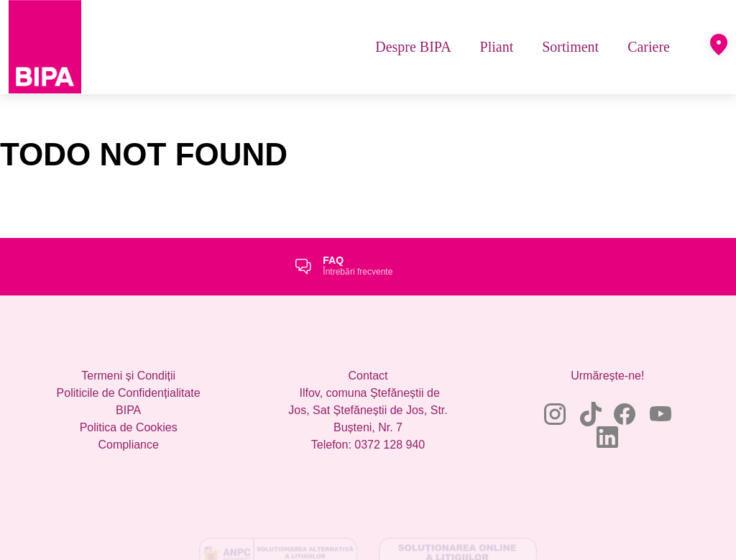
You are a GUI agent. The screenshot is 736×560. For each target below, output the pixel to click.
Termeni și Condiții (128, 376)
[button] (719, 45)
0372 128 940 (390, 445)
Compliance (128, 445)
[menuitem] (413, 47)
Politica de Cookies (129, 427)
